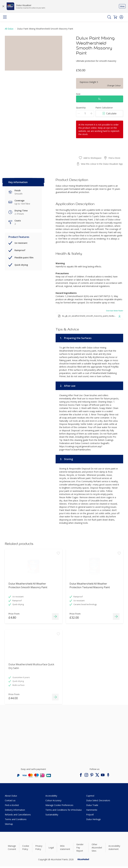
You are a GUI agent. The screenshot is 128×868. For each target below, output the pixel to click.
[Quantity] (85, 114)
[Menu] (5, 17)
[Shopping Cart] (115, 17)
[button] (121, 17)
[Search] (109, 17)
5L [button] (100, 99)
